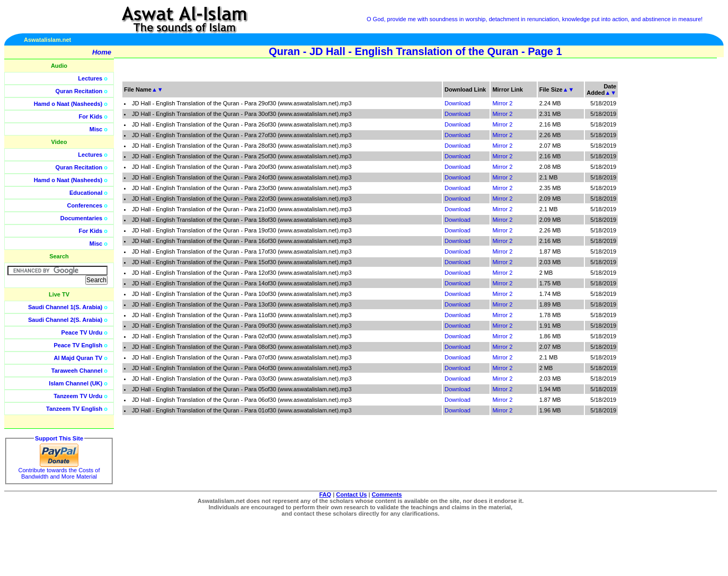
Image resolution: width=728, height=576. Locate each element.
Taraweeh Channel (77, 371)
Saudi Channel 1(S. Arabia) (65, 307)
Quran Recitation (79, 91)
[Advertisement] (678, 238)
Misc (96, 129)
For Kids (91, 116)
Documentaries (81, 218)
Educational (86, 193)
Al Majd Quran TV (78, 358)
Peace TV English (78, 345)
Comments (387, 494)
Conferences (85, 205)
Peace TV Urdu (82, 332)
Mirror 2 (502, 103)
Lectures (90, 78)
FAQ (326, 494)
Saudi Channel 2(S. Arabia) (65, 320)
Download (458, 103)
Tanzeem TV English (74, 409)
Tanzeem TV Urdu (78, 396)
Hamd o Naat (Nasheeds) (68, 104)
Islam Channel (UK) (76, 383)
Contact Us (351, 494)
